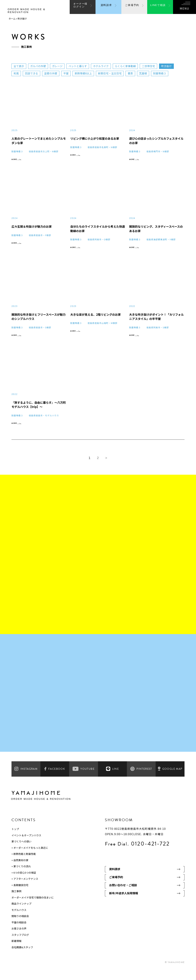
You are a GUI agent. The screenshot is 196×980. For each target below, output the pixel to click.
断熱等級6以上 (84, 73)
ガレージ (58, 66)
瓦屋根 (145, 73)
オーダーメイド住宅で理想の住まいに (33, 908)
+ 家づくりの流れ (21, 877)
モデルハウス (19, 921)
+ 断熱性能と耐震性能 (24, 865)
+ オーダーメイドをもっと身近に (30, 858)
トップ (15, 840)
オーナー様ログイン (80, 9)
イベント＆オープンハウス (26, 846)
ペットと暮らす (79, 66)
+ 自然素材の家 (20, 871)
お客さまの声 (19, 939)
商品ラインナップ (21, 914)
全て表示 (19, 66)
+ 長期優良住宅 (20, 896)
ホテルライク (102, 66)
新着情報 (16, 952)
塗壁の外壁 (51, 73)
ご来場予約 (132, 9)
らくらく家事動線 (127, 66)
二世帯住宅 (151, 66)
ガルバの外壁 (38, 66)
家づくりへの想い (21, 852)
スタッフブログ (20, 945)
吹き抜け (169, 66)
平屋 (67, 73)
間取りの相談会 (20, 927)
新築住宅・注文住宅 (111, 73)
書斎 (132, 73)
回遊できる (32, 73)
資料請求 (106, 9)
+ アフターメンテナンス (25, 889)
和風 (16, 73)
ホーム (12, 18)
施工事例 (16, 902)
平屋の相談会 (19, 933)
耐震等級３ (162, 73)
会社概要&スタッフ (22, 958)
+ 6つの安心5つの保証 (24, 883)
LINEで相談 (158, 9)
